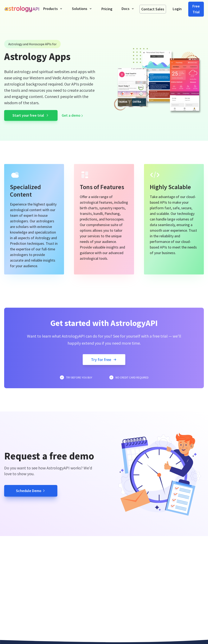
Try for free (104, 359)
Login (177, 9)
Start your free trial (31, 115)
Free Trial (196, 9)
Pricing (107, 9)
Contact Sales (153, 9)
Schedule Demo (31, 491)
